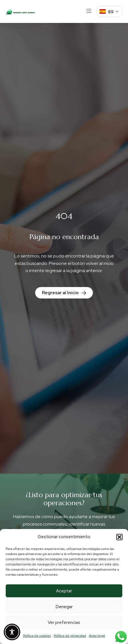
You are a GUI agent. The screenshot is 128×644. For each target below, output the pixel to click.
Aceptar (64, 591)
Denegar (64, 607)
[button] (119, 537)
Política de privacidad (70, 636)
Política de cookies (37, 636)
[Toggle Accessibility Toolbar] (12, 632)
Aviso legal (97, 636)
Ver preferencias (64, 622)
